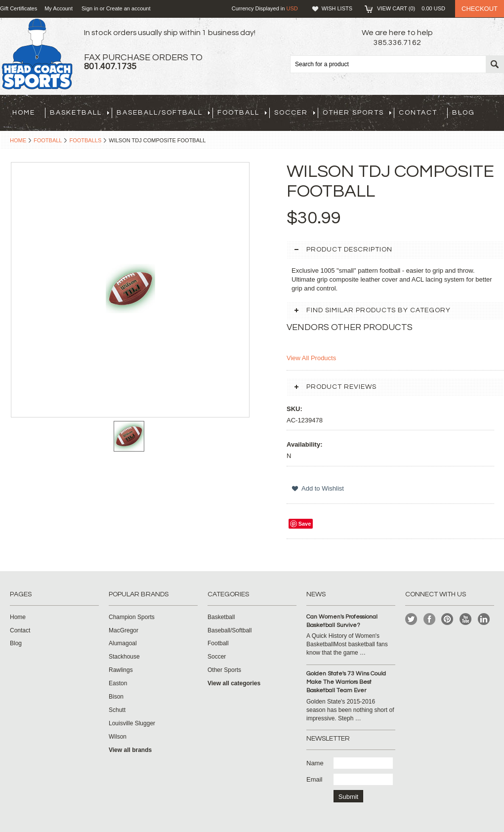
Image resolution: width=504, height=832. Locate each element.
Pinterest (447, 619)
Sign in (90, 8)
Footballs (85, 140)
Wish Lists (337, 8)
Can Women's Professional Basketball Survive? (342, 621)
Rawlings (121, 670)
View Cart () (411, 8)
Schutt (117, 710)
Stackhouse (124, 657)
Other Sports (357, 113)
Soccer (295, 113)
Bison (116, 697)
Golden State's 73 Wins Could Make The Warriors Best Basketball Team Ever (346, 682)
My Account (59, 8)
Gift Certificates (19, 8)
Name (315, 763)
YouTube (466, 619)
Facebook (430, 619)
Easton (118, 683)
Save (305, 524)
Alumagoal (123, 643)
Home (18, 140)
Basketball (80, 113)
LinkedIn (484, 619)
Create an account (128, 8)
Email (315, 779)
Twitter (411, 619)
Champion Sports (132, 617)
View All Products (311, 358)
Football (242, 113)
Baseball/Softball (163, 113)
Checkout (480, 9)
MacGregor (124, 630)
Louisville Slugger (132, 723)
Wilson (118, 737)
